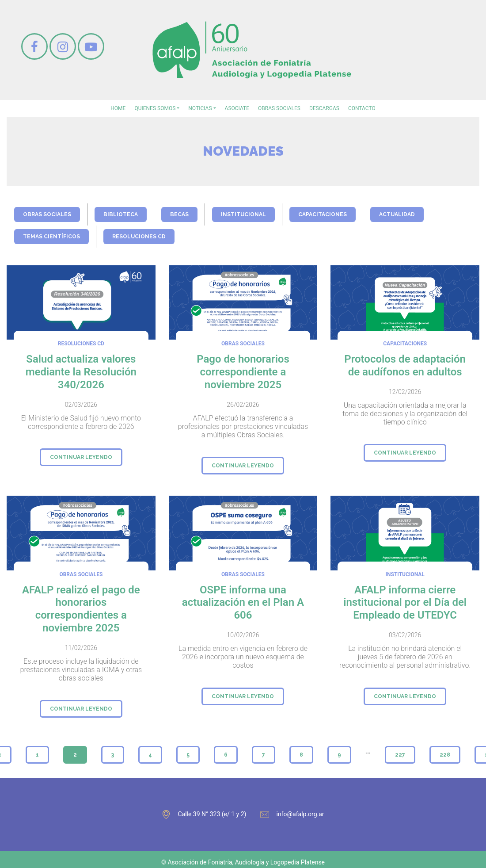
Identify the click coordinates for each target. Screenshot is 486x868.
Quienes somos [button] (155, 108)
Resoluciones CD (139, 237)
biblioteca (121, 214)
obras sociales (47, 214)
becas (179, 214)
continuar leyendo (81, 457)
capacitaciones (323, 214)
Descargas (324, 108)
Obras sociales (279, 108)
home (118, 108)
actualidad (397, 214)
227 (400, 755)
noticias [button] (200, 108)
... (368, 751)
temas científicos (51, 237)
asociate (237, 108)
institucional (243, 214)
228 (445, 755)
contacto (362, 108)
